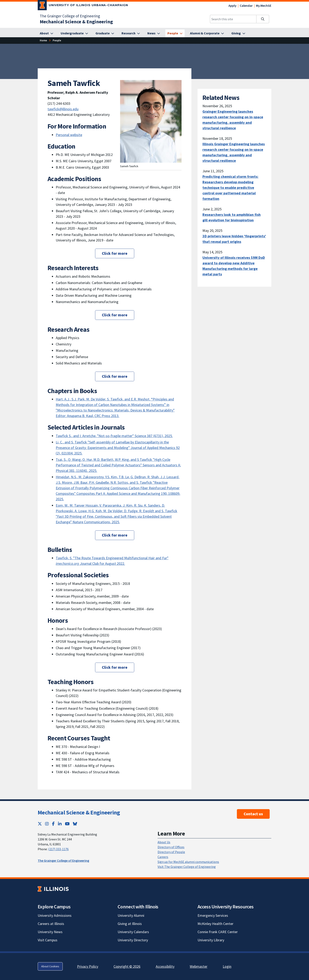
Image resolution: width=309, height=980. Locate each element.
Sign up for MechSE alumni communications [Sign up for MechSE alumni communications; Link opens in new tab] (188, 862)
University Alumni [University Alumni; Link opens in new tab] (131, 915)
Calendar (246, 6)
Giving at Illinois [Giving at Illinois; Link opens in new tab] (130, 924)
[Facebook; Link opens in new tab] (53, 824)
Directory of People (171, 852)
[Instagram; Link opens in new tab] (47, 824)
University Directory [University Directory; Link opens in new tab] (133, 940)
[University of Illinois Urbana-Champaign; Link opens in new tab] (83, 6)
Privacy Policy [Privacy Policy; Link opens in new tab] (88, 966)
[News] (154, 33)
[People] (175, 33)
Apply (232, 6)
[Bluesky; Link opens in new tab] (75, 824)
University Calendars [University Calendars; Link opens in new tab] (133, 932)
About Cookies (50, 966)
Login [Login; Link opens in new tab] (227, 966)
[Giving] (238, 33)
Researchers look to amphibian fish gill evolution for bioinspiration (232, 217)
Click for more (115, 253)
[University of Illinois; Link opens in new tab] (53, 889)
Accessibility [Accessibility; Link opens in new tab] (165, 966)
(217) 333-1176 (58, 849)
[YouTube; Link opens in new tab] (67, 824)
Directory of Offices (171, 847)
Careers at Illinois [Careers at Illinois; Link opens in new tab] (51, 924)
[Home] (43, 40)
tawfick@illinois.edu (63, 109)
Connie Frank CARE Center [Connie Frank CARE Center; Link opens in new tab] (218, 932)
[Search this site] (233, 19)
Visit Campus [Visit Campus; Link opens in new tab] (48, 940)
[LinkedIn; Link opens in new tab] (60, 824)
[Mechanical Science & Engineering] (76, 22)
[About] (47, 33)
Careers (163, 857)
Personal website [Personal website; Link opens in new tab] (69, 135)
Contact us (253, 814)
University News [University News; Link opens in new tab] (50, 932)
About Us (164, 842)
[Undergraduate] (74, 33)
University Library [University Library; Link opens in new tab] (211, 940)
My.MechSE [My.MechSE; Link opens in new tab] (264, 6)
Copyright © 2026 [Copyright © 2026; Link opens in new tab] (127, 966)
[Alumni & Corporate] (207, 33)
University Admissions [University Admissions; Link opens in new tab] (55, 915)
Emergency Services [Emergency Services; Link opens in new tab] (213, 915)
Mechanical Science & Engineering (79, 812)
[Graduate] (105, 33)
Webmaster (199, 966)
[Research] (131, 33)
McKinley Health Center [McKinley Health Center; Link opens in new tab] (215, 924)
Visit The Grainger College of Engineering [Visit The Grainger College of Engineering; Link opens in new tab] (187, 867)
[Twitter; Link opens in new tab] (40, 824)
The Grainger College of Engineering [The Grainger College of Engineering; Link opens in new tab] (70, 16)
